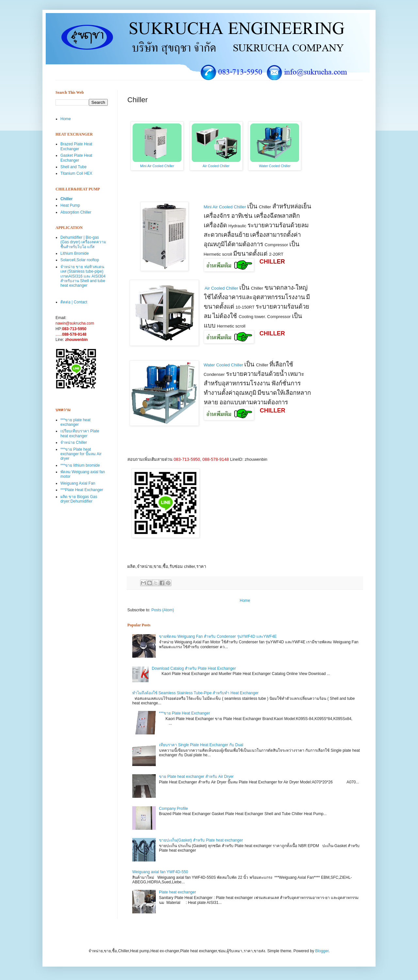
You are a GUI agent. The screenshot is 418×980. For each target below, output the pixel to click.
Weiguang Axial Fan (78, 483)
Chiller (66, 199)
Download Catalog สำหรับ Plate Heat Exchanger (194, 668)
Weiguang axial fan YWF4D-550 (160, 872)
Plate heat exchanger (177, 892)
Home (245, 601)
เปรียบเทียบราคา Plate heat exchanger (80, 433)
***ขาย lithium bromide (80, 465)
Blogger (322, 951)
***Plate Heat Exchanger (82, 490)
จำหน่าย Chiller (74, 442)
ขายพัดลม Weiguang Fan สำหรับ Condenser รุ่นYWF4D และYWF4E (218, 636)
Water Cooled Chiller (275, 166)
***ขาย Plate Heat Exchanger (185, 713)
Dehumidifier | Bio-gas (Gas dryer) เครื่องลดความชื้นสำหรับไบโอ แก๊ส (83, 242)
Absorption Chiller (76, 212)
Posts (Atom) (162, 610)
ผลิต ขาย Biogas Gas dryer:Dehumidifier (79, 499)
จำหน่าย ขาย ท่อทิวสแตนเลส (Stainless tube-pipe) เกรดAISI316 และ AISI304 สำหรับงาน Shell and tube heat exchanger (83, 276)
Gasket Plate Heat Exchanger (76, 158)
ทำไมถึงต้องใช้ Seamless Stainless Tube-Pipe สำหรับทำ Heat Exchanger (195, 693)
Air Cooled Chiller (216, 166)
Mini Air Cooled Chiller (157, 166)
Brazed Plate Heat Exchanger (76, 146)
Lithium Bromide (75, 253)
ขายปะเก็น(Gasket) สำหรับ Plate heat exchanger (201, 840)
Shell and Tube (73, 167)
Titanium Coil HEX (76, 173)
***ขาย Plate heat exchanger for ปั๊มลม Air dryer (81, 454)
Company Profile (174, 809)
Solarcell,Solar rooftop (80, 260)
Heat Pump (70, 205)
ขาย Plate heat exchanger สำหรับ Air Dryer (196, 777)
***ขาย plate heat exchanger (75, 422)
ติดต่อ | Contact (74, 302)
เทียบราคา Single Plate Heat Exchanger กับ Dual (201, 745)
